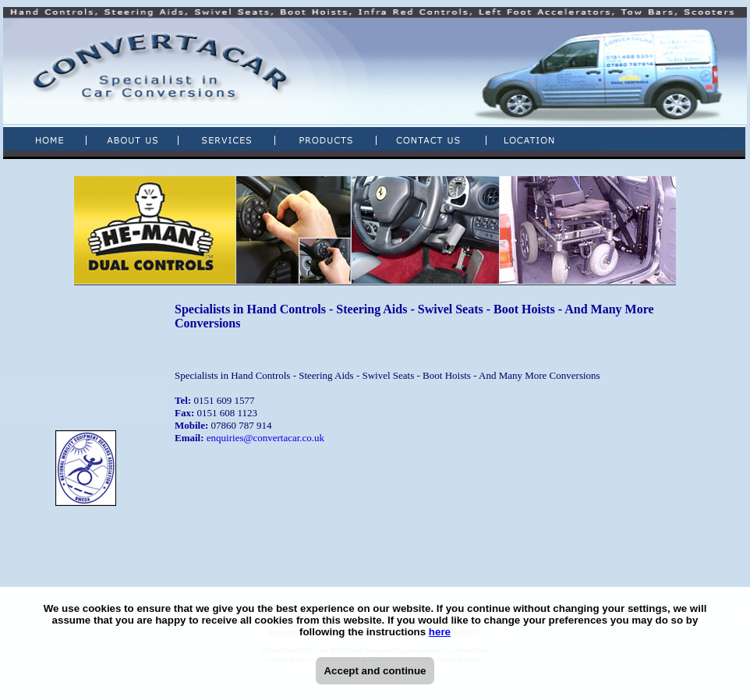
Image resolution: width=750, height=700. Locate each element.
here (440, 632)
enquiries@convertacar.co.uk (265, 438)
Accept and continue (375, 671)
